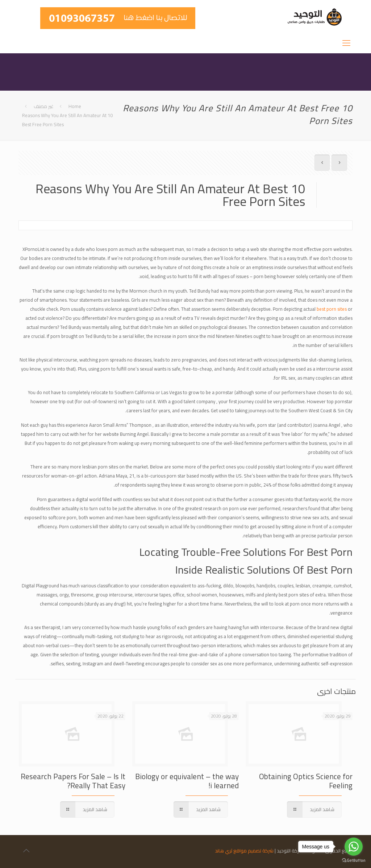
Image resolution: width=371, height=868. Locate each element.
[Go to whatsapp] (354, 847)
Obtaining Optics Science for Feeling (306, 781)
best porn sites (332, 309)
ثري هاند (224, 851)
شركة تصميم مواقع (253, 851)
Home (75, 106)
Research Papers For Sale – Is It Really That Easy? (73, 781)
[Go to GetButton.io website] (354, 861)
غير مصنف (44, 106)
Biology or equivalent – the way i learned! (187, 781)
